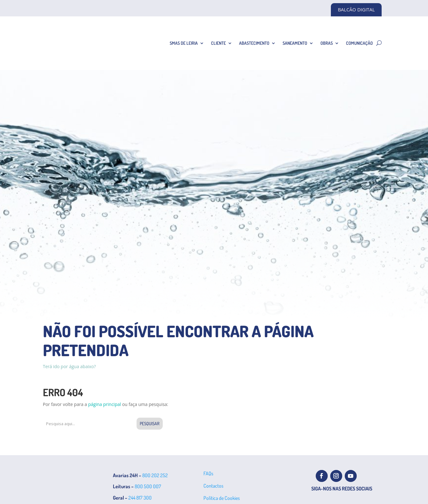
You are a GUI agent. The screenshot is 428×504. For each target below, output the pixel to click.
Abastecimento (254, 43)
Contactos (213, 486)
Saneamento (295, 43)
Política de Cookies (222, 498)
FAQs (208, 473)
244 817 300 (140, 498)
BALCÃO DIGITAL (356, 9)
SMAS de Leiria (184, 43)
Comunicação (359, 43)
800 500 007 (148, 486)
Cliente (218, 43)
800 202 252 (155, 475)
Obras (327, 43)
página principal (105, 404)
